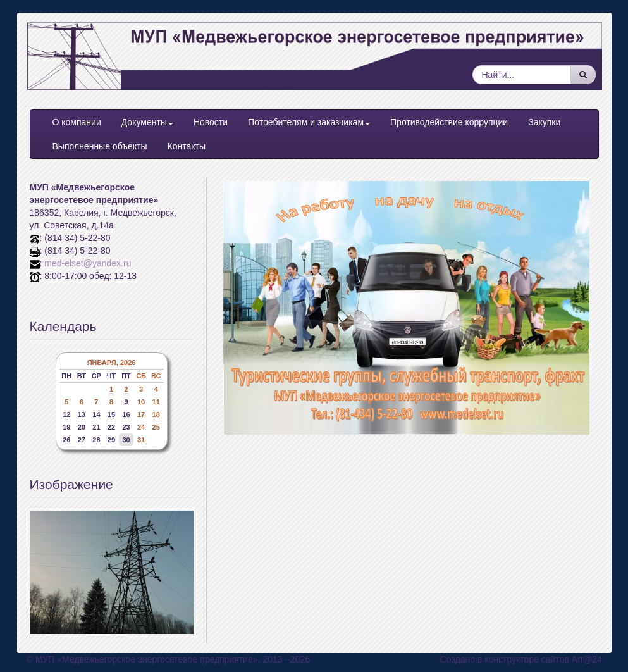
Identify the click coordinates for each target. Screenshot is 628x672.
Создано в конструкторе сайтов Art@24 (521, 659)
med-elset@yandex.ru (88, 263)
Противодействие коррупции (449, 122)
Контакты (186, 146)
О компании (77, 122)
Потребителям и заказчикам (309, 122)
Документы (147, 122)
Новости (211, 122)
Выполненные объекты (100, 146)
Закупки (544, 122)
